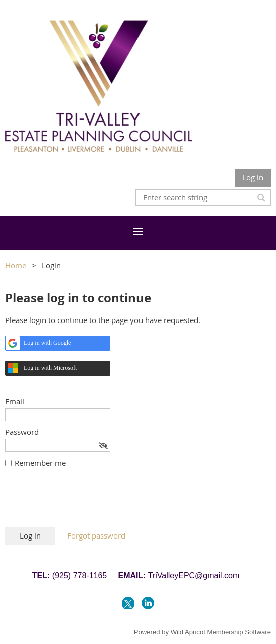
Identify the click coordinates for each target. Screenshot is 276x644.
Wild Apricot (188, 632)
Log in (253, 177)
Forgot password (96, 535)
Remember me (40, 463)
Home (16, 265)
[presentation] (81, 502)
